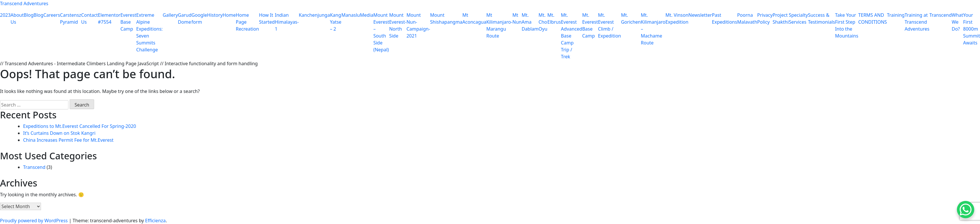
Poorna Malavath (747, 18)
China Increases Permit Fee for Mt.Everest (68, 140)
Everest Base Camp (128, 22)
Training (896, 15)
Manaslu (351, 15)
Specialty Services (799, 18)
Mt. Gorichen (631, 18)
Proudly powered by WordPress (35, 221)
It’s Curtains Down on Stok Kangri (59, 133)
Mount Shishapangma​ (446, 18)
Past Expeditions (725, 18)
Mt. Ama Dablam (530, 22)
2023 (5, 15)
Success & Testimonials (821, 18)
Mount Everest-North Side (398, 25)
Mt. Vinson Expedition (677, 18)
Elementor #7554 (109, 18)
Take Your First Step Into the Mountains (847, 25)
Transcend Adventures (24, 3)
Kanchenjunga (314, 15)
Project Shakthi (781, 18)
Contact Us (90, 18)
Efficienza (155, 221)
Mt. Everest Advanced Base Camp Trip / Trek (572, 36)
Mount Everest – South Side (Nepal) (381, 32)
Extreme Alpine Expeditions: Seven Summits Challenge (150, 32)
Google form (199, 18)
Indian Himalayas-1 (287, 22)
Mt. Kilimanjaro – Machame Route (653, 29)
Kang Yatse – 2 (336, 22)
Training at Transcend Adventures (917, 22)
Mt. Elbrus (554, 18)
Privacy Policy (765, 18)
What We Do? (957, 22)
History (215, 15)
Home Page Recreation (247, 22)
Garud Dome (185, 18)
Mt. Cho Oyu (543, 22)
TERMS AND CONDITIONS (872, 18)
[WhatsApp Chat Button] (966, 210)
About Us (17, 18)
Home (229, 15)
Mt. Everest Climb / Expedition (610, 25)
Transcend (941, 15)
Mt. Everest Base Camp (590, 25)
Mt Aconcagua (474, 18)
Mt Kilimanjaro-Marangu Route (499, 25)
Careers (52, 15)
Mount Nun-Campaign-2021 (418, 25)
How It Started (267, 18)
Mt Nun (517, 18)
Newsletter (700, 15)
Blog (29, 15)
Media (366, 15)
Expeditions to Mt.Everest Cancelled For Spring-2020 (80, 126)
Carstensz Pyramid (71, 18)
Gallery (170, 15)
